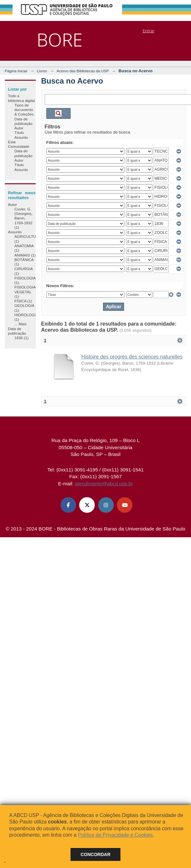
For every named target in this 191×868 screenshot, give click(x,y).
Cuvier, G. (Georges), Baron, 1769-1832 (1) (24, 218)
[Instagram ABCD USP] (106, 505)
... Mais (21, 324)
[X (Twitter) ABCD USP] (87, 505)
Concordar (95, 854)
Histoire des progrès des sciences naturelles (132, 357)
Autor (19, 128)
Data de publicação (24, 121)
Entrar (148, 31)
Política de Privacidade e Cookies (115, 835)
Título (19, 132)
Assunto (21, 137)
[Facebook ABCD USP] (68, 505)
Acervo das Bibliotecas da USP (83, 71)
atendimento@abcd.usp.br (104, 484)
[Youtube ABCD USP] (125, 505)
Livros (42, 71)
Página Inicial (16, 71)
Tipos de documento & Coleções (24, 110)
